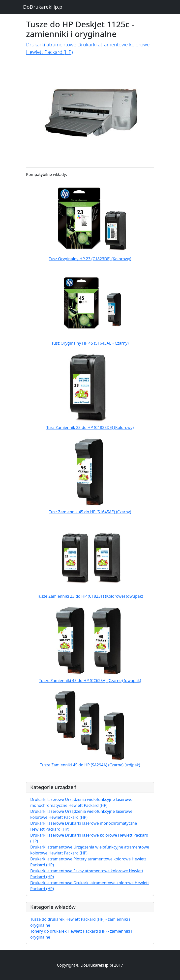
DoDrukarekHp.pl (43, 7)
